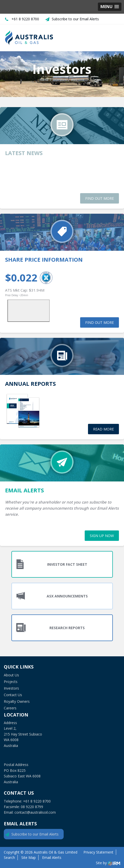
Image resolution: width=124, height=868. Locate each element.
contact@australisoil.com (35, 812)
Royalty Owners (17, 701)
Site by (108, 863)
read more (103, 429)
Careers (10, 708)
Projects (11, 682)
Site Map (29, 857)
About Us (11, 675)
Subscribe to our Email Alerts (75, 19)
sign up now (102, 536)
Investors (11, 688)
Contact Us (13, 695)
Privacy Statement (98, 852)
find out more (100, 198)
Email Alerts (52, 857)
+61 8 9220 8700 (25, 19)
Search (9, 857)
